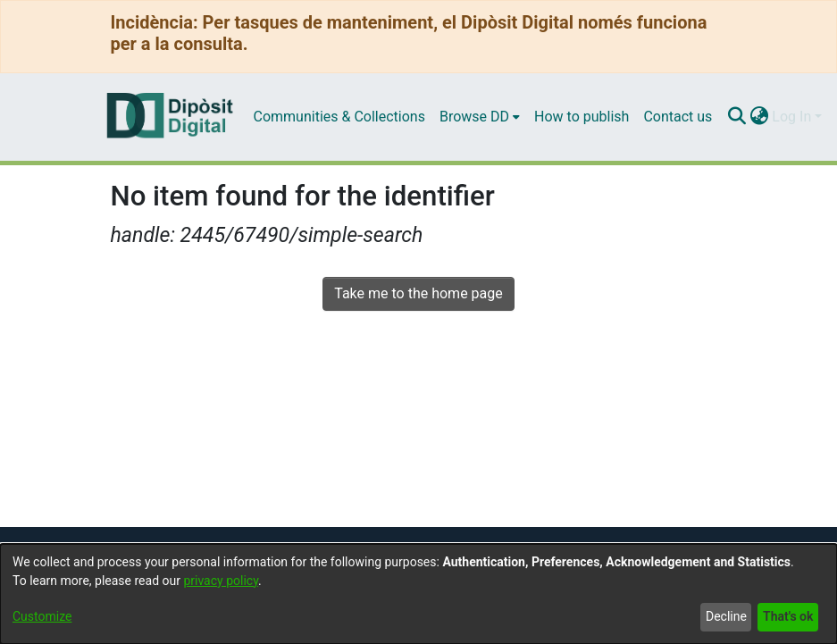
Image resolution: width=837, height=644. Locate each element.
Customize (42, 616)
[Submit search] (737, 117)
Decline (726, 616)
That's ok (788, 616)
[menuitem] (480, 117)
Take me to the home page (418, 293)
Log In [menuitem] (791, 117)
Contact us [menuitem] (678, 117)
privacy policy (221, 581)
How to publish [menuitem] (582, 117)
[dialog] (418, 594)
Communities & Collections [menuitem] (339, 117)
